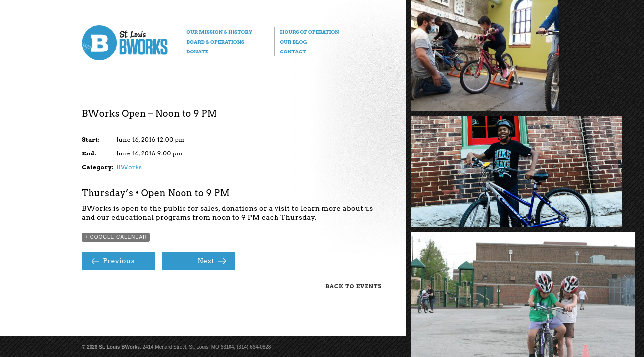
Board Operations (215, 42)
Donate (197, 51)
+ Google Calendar (116, 237)
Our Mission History (219, 32)
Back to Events (354, 286)
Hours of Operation (309, 32)
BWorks (129, 167)
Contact (293, 51)
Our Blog (293, 42)
